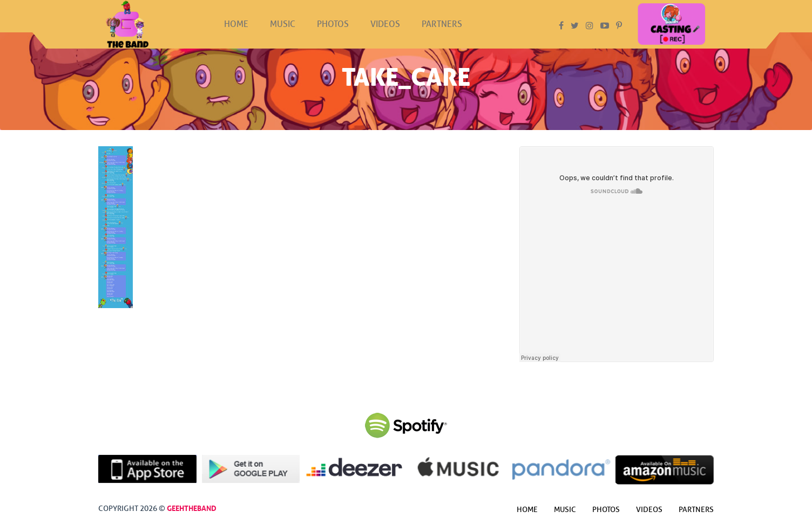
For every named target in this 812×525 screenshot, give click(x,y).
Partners (442, 34)
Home (236, 34)
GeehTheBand (192, 507)
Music (283, 34)
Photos (333, 34)
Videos (385, 34)
